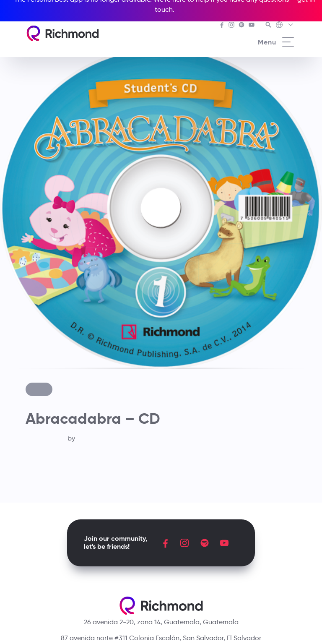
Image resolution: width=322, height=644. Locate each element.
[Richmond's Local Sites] (285, 26)
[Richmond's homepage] (62, 33)
